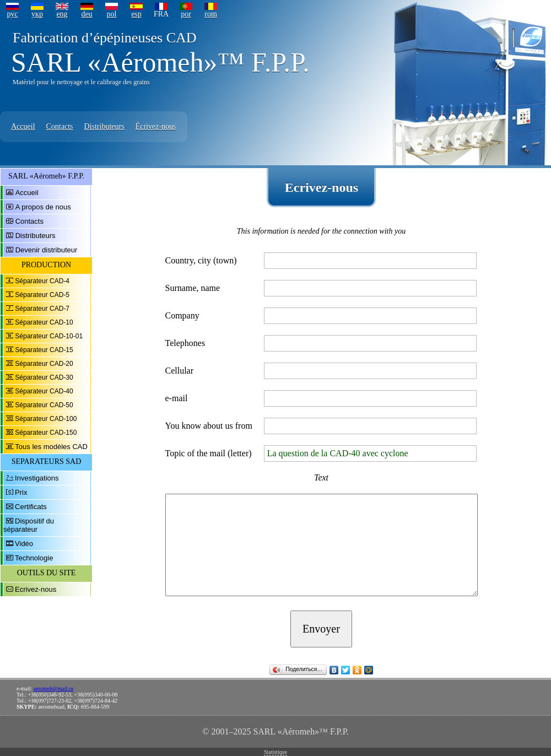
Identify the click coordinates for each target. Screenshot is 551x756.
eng (62, 14)
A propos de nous (43, 207)
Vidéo (24, 544)
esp (136, 14)
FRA (161, 14)
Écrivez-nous (156, 126)
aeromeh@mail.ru (53, 688)
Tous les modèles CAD (51, 447)
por (186, 14)
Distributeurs (104, 126)
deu (87, 14)
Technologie (34, 558)
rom (211, 14)
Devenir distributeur (47, 250)
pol (112, 14)
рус (12, 14)
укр (37, 14)
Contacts (60, 126)
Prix (21, 492)
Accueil (23, 126)
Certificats (31, 507)
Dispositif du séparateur (29, 525)
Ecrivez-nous (36, 589)
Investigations (37, 478)
